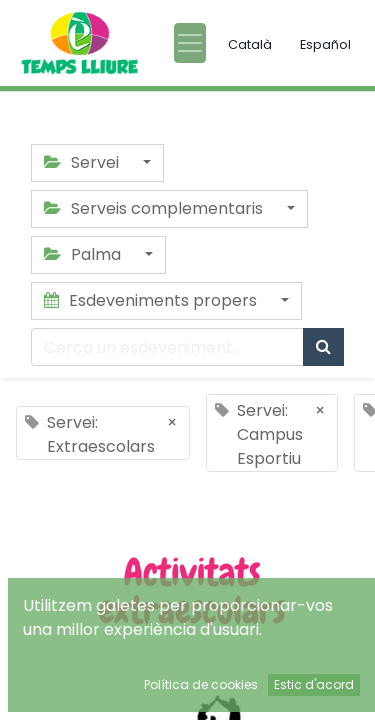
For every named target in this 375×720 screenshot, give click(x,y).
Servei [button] (83, 162)
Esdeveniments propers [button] (152, 300)
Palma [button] (84, 254)
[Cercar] (323, 347)
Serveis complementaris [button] (155, 208)
